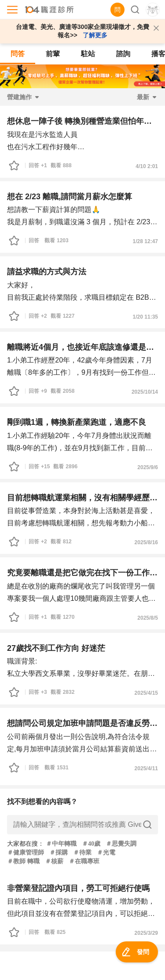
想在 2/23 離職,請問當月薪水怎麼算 (70, 197)
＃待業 (82, 853)
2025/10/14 (145, 392)
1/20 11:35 (145, 317)
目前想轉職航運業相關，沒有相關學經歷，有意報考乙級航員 (82, 498)
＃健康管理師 (26, 853)
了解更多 (95, 35)
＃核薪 (54, 861)
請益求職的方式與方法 (47, 272)
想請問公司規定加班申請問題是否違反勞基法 (82, 723)
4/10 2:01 (147, 166)
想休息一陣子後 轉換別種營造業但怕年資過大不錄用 (82, 121)
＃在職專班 (84, 861)
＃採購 (59, 853)
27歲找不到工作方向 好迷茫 (56, 648)
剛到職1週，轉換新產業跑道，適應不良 (77, 422)
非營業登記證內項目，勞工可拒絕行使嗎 (78, 888)
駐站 (88, 54)
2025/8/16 (146, 542)
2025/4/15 (146, 693)
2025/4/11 (146, 768)
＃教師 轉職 (23, 861)
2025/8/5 (148, 618)
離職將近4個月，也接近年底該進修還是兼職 (82, 347)
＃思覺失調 (121, 844)
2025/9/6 (148, 467)
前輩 (53, 54)
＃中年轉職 (61, 844)
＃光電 (106, 853)
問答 (18, 54)
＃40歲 (91, 844)
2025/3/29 (146, 933)
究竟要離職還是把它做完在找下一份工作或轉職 (82, 573)
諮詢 (123, 54)
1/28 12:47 (145, 241)
